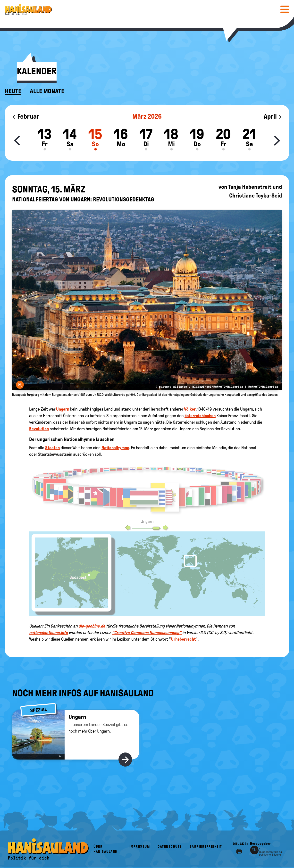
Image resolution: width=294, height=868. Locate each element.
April (273, 116)
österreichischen (200, 416)
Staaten (52, 448)
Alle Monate (47, 91)
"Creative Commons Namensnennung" (147, 633)
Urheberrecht (183, 639)
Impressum (140, 847)
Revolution (39, 429)
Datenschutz (170, 847)
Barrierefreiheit (206, 847)
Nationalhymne (115, 448)
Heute (13, 91)
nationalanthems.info (48, 633)
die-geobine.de (92, 626)
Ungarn (63, 409)
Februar (26, 116)
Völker (190, 409)
